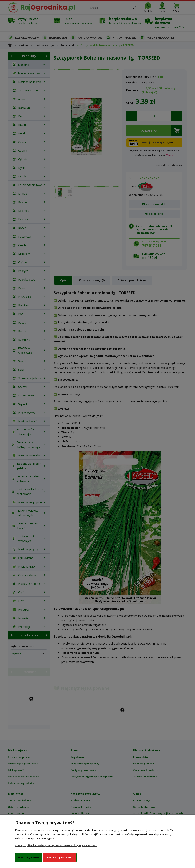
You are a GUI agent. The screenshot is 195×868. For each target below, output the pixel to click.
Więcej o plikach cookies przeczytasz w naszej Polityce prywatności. (56, 845)
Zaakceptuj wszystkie (60, 857)
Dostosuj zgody (29, 857)
